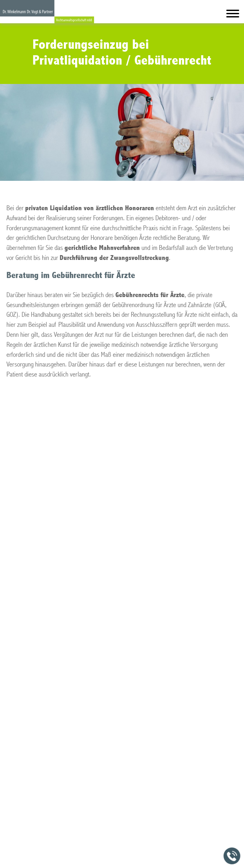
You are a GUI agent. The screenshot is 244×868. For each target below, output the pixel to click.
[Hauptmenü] (233, 15)
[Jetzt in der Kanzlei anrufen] (232, 856)
